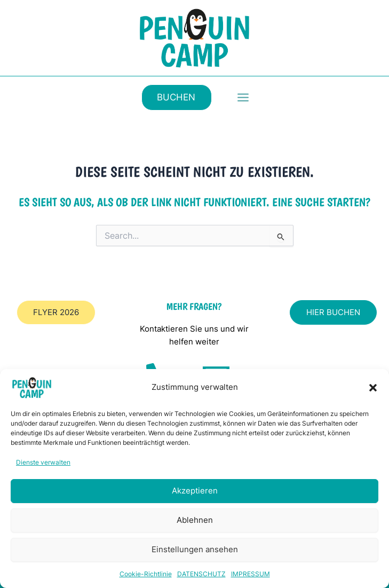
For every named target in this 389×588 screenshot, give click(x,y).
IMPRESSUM (251, 574)
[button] (373, 388)
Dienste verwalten (43, 462)
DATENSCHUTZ (201, 574)
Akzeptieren (195, 491)
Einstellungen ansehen (195, 549)
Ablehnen (195, 520)
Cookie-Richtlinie (146, 574)
